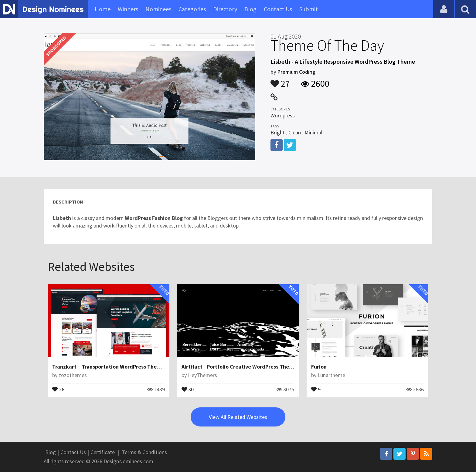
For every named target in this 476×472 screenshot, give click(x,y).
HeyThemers (202, 375)
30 (188, 389)
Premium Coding (296, 72)
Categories (192, 9)
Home (103, 9)
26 (58, 389)
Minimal (313, 132)
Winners (128, 9)
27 (280, 81)
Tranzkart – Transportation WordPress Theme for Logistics (124, 367)
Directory (225, 9)
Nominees (158, 9)
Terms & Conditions (144, 452)
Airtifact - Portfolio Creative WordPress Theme (239, 367)
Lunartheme (331, 375)
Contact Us (278, 9)
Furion (319, 367)
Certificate (103, 452)
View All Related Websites (238, 417)
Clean (295, 132)
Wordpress (283, 115)
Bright (278, 132)
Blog (250, 9)
